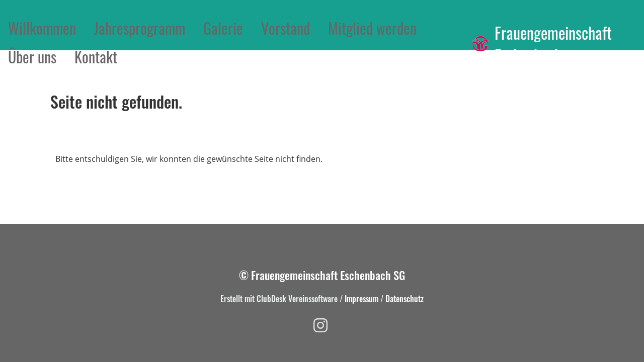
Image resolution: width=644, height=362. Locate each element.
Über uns (32, 57)
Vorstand (286, 28)
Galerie (223, 28)
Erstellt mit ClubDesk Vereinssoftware (279, 299)
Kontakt (96, 57)
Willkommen (42, 28)
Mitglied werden (372, 28)
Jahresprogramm (140, 28)
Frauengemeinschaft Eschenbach (553, 44)
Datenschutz (405, 299)
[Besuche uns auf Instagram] (320, 325)
